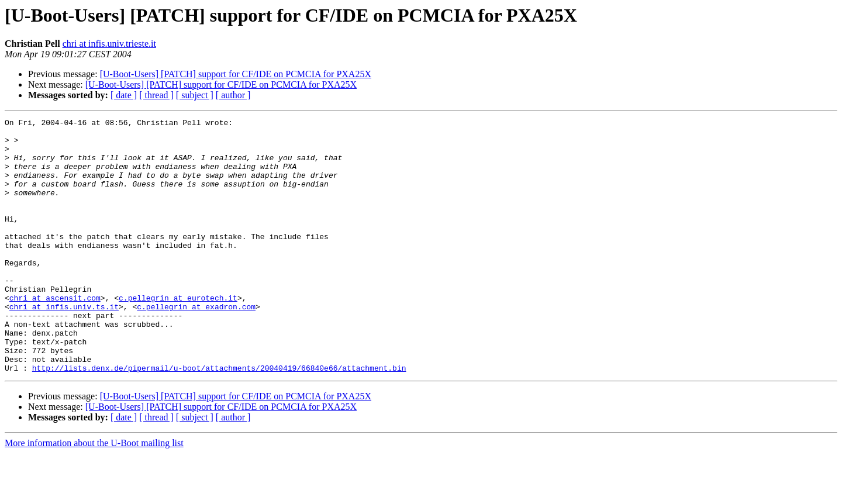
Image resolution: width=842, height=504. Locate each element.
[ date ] (124, 95)
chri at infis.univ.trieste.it (109, 44)
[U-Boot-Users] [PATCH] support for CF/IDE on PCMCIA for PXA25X (236, 74)
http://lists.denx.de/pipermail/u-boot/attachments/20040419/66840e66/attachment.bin (219, 419)
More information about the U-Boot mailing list (94, 494)
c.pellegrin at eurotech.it (178, 334)
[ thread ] (156, 95)
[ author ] (233, 95)
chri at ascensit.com (55, 334)
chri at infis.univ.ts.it (64, 345)
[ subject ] (195, 95)
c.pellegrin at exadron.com (196, 345)
